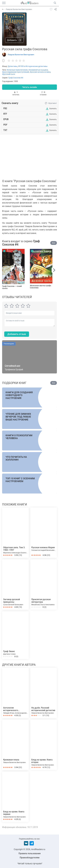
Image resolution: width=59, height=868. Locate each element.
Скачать (53, 108)
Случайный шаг (13, 366)
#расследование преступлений (16, 72)
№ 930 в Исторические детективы (33, 66)
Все (54, 243)
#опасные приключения (17, 70)
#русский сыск (9, 74)
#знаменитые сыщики (38, 70)
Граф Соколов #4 (16, 78)
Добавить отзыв (17, 334)
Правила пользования (30, 853)
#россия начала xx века (40, 72)
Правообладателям (30, 858)
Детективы (13, 66)
